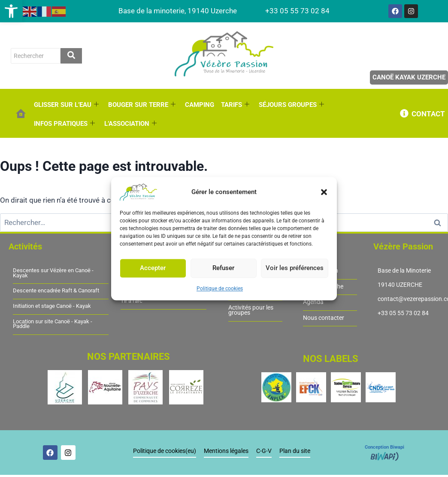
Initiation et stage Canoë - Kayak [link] (52, 306)
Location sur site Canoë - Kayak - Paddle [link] (53, 324)
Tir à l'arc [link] (132, 301)
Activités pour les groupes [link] (251, 310)
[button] (324, 192)
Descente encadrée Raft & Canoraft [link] (56, 291)
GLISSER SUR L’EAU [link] (66, 105)
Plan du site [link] (295, 451)
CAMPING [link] (200, 105)
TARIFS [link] (235, 105)
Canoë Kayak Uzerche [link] (409, 77)
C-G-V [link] (264, 451)
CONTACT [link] (428, 114)
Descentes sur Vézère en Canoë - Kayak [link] (53, 273)
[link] (11, 11)
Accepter (153, 268)
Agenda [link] (313, 302)
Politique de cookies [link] (220, 289)
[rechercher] (36, 56)
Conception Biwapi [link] (384, 447)
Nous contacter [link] (324, 318)
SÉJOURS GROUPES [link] (291, 105)
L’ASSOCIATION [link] (130, 124)
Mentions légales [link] (226, 451)
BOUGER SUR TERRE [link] (142, 105)
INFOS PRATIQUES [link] (64, 124)
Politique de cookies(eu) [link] (165, 451)
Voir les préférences (295, 268)
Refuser (223, 268)
